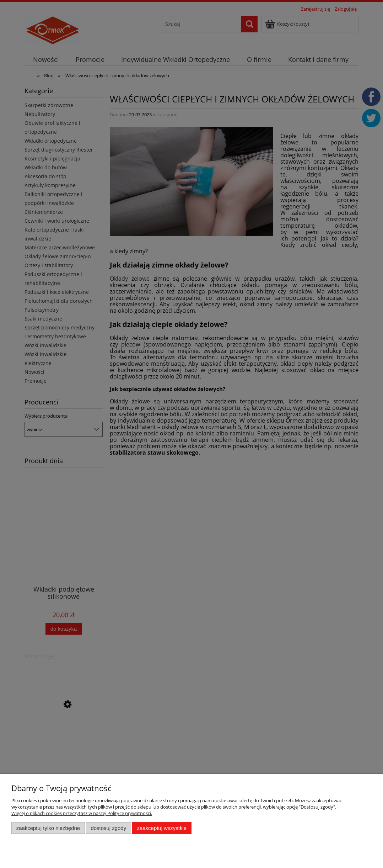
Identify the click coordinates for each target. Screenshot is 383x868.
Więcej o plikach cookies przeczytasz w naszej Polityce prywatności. (82, 813)
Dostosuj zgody (108, 828)
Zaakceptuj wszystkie (162, 828)
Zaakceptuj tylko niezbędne (48, 828)
